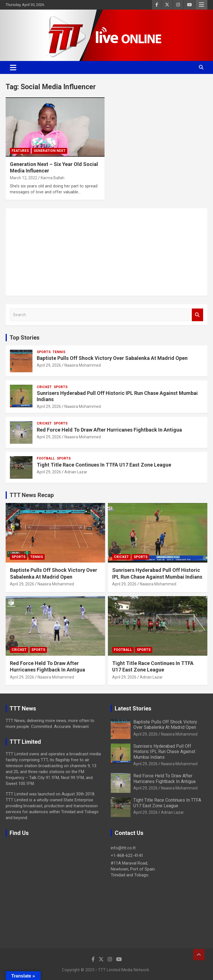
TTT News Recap (32, 495)
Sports (44, 352)
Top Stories (25, 338)
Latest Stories (133, 708)
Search (197, 315)
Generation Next (50, 151)
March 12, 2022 (24, 178)
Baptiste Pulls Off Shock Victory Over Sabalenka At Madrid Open (112, 358)
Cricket (44, 387)
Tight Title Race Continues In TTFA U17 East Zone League (104, 465)
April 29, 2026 (49, 365)
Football (46, 458)
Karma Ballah (53, 178)
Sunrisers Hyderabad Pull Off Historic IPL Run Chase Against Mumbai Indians (164, 752)
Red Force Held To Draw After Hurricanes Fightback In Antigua (109, 430)
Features (20, 151)
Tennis (59, 352)
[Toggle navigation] (13, 67)
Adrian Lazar (76, 472)
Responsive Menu (201, 5)
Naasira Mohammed (83, 365)
